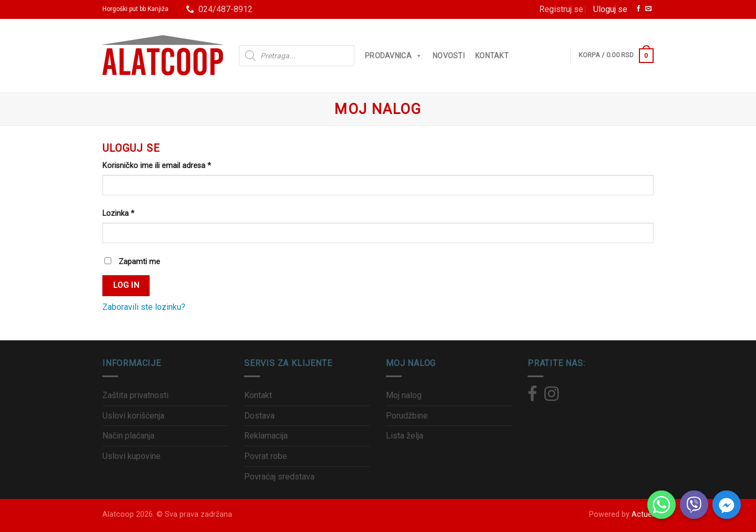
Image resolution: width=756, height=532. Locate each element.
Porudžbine (407, 416)
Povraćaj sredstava (279, 477)
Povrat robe (266, 456)
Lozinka (118, 213)
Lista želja (405, 436)
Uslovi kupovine (132, 456)
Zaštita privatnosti (135, 395)
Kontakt (492, 56)
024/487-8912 (219, 9)
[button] (417, 56)
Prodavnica (393, 56)
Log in (126, 285)
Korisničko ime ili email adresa (157, 166)
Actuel (643, 514)
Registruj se (561, 9)
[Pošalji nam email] (648, 9)
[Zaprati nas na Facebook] (638, 9)
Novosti (449, 56)
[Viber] (694, 505)
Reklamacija (266, 436)
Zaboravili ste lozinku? (144, 307)
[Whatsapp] (661, 505)
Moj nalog (404, 395)
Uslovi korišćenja (133, 416)
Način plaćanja (128, 436)
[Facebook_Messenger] (727, 505)
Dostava (259, 416)
